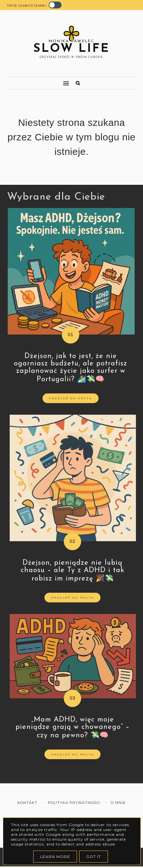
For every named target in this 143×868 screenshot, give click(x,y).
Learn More (55, 857)
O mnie (118, 803)
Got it (94, 857)
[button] (35, 80)
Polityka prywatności (74, 803)
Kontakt (27, 803)
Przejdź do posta (71, 398)
